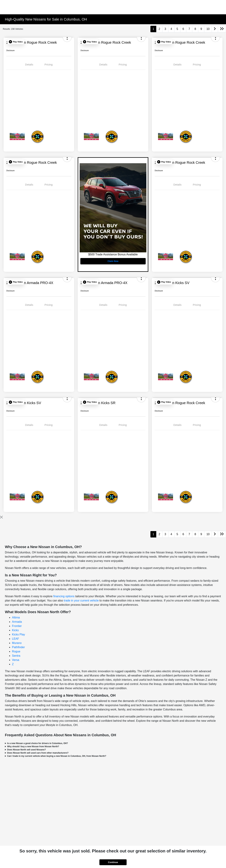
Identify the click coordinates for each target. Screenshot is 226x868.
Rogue (16, 651)
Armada (17, 622)
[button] (16, 42)
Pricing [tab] (49, 64)
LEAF (16, 639)
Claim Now (113, 261)
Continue (113, 862)
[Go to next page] (215, 29)
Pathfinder (18, 647)
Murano (17, 643)
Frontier (17, 626)
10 (208, 29)
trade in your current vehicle (81, 601)
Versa (16, 660)
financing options (64, 596)
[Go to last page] (222, 29)
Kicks (15, 630)
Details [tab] (29, 64)
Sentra (16, 656)
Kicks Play (19, 634)
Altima (16, 617)
